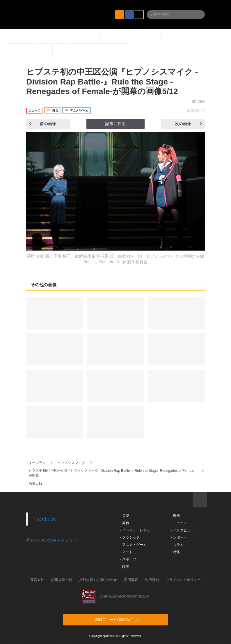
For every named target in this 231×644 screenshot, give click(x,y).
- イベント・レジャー (137, 530)
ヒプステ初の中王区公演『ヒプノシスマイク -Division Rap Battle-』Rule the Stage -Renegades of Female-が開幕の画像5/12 (112, 82)
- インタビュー (182, 530)
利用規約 (152, 580)
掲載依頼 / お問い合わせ (98, 580)
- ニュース (179, 523)
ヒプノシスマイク (71, 463)
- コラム (177, 545)
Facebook (45, 519)
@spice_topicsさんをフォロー (54, 540)
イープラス (37, 463)
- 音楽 (125, 516)
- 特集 (175, 552)
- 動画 (175, 516)
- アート (126, 552)
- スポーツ (128, 559)
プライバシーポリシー (183, 580)
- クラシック (130, 537)
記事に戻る (115, 124)
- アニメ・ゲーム (133, 545)
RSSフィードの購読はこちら (127, 619)
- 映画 (125, 567)
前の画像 (43, 124)
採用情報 (131, 580)
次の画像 (188, 124)
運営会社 (37, 580)
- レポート (179, 537)
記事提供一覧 (62, 580)
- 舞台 (125, 523)
